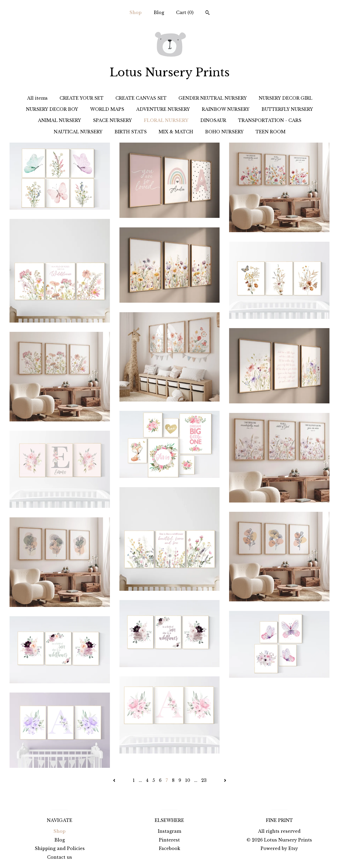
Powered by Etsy (279, 848)
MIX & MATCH (176, 132)
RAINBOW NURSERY (226, 109)
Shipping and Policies (60, 848)
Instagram (169, 831)
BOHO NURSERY (224, 132)
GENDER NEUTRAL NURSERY (213, 98)
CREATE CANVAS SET (141, 98)
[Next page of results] (225, 780)
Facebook (169, 848)
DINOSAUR (213, 120)
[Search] (208, 13)
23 (204, 780)
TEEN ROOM (271, 132)
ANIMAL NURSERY (59, 120)
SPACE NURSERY (112, 120)
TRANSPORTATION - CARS (270, 120)
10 (188, 780)
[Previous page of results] (115, 780)
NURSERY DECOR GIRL (286, 98)
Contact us (60, 857)
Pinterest (169, 840)
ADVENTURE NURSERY (163, 109)
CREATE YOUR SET (82, 98)
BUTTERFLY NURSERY (287, 109)
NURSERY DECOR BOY (52, 109)
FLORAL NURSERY (166, 120)
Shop (136, 12)
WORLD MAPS (107, 109)
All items (37, 98)
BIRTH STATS (131, 132)
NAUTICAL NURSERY (78, 132)
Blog (159, 12)
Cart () (185, 12)
